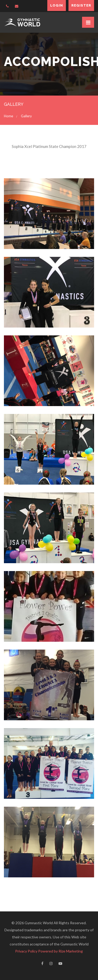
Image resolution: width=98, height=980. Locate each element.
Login (57, 5)
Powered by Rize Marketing (60, 951)
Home (8, 116)
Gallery (26, 116)
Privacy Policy (26, 951)
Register (81, 5)
